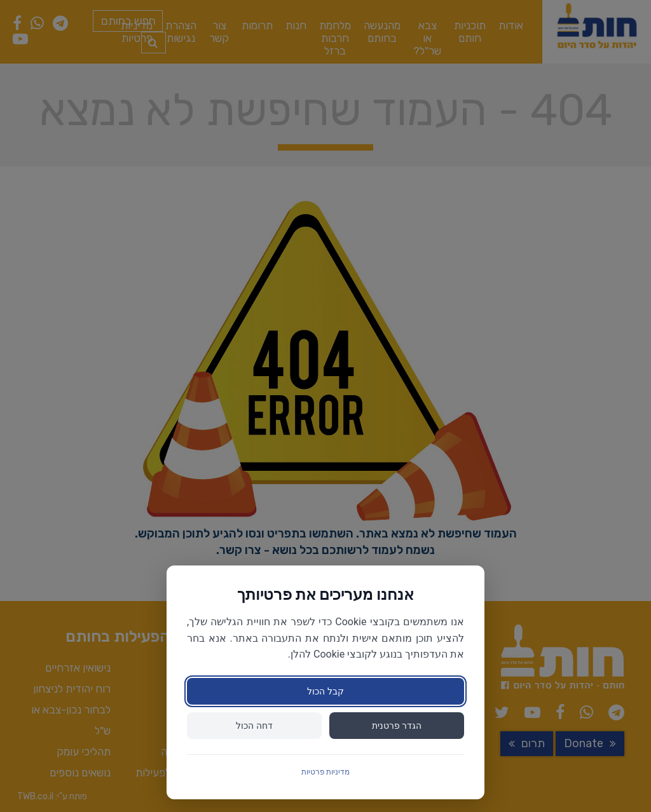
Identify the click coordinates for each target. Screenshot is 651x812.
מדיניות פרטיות (326, 772)
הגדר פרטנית (397, 726)
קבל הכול (325, 691)
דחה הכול (254, 726)
